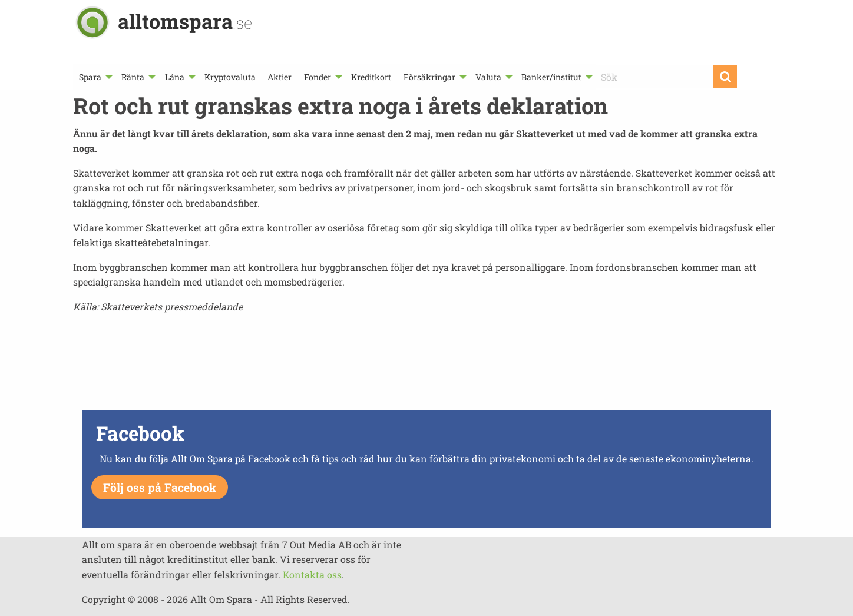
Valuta (488, 77)
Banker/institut (551, 77)
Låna (175, 77)
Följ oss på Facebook (160, 487)
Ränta (133, 77)
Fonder (318, 77)
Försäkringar (429, 77)
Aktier (280, 77)
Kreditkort (371, 77)
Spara (90, 77)
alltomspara (185, 21)
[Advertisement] (426, 365)
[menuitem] (94, 77)
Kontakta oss (312, 574)
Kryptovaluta (230, 77)
